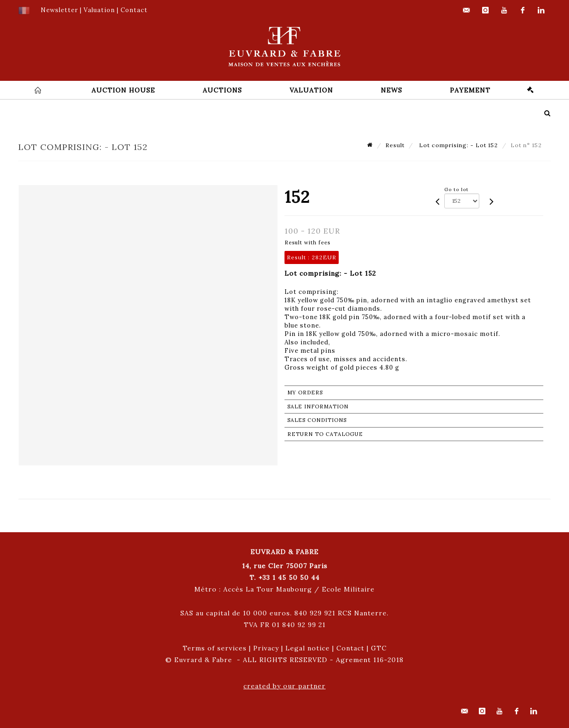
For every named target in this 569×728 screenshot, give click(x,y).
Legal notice (308, 648)
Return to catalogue (325, 434)
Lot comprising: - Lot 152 (458, 145)
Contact (350, 648)
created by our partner (284, 686)
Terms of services (215, 648)
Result (395, 145)
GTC (379, 648)
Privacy (266, 648)
